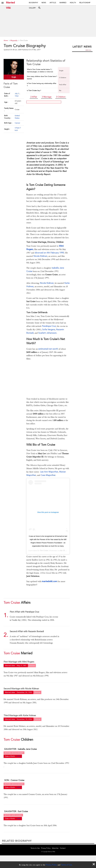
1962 (17, 96)
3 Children (61, 97)
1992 (19, 756)
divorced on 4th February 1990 (49, 253)
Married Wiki (10, 3)
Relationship (85, 3)
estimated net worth (48, 349)
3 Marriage (47, 97)
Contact (63, 848)
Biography (33, 3)
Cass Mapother (48, 475)
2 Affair (34, 97)
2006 (19, 819)
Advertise (55, 848)
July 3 (17, 93)
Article (53, 3)
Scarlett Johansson (47, 333)
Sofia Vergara (49, 329)
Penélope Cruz (49, 326)
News (44, 3)
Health (73, 3)
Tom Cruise (44, 550)
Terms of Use (66, 865)
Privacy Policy (51, 865)
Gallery (32, 8)
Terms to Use (35, 848)
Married (63, 3)
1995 (19, 787)
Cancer (17, 123)
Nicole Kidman (40, 256)
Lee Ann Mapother (49, 472)
